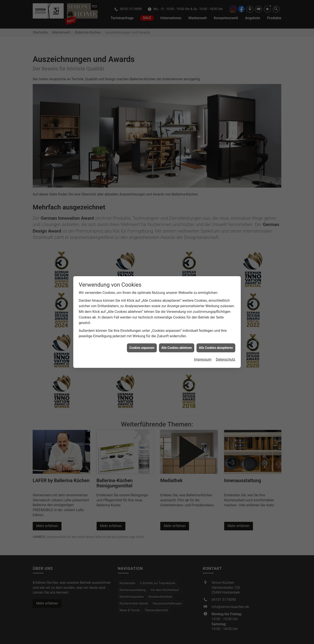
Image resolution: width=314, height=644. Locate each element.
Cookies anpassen (142, 338)
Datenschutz (226, 350)
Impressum (203, 350)
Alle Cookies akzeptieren (216, 338)
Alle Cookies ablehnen (177, 338)
